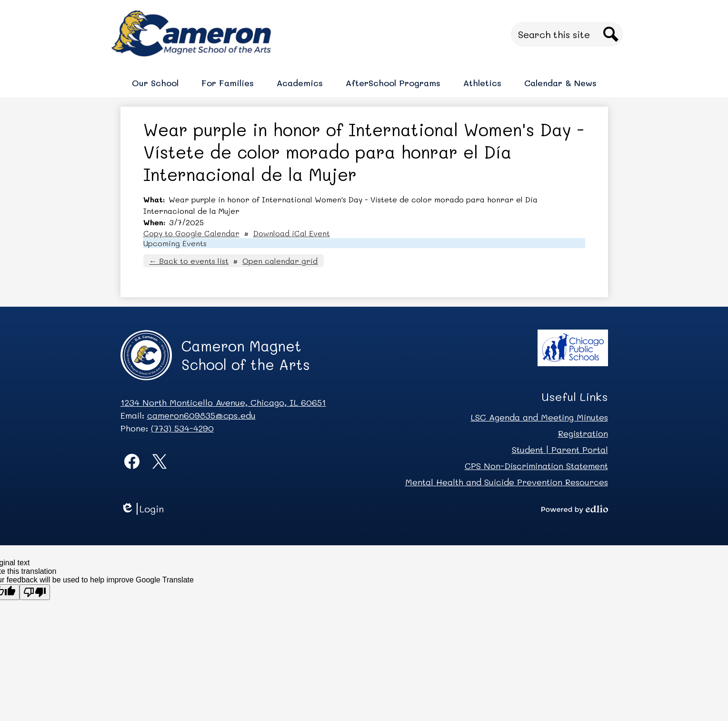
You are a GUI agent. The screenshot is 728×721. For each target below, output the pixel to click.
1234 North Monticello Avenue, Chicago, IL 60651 (223, 402)
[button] (155, 83)
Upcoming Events (175, 243)
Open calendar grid (280, 261)
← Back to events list (189, 261)
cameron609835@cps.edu (201, 415)
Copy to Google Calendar (191, 233)
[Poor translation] (35, 592)
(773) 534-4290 (182, 428)
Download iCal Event (292, 233)
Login (142, 509)
